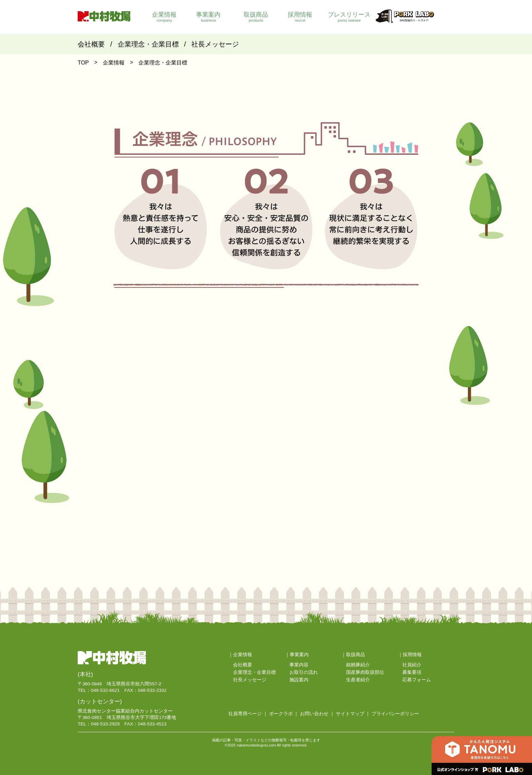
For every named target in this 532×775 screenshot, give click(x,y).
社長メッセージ (215, 44)
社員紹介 (412, 665)
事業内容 (299, 665)
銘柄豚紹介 (358, 665)
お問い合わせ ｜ (317, 714)
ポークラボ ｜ (284, 714)
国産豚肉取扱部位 (365, 672)
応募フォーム (417, 680)
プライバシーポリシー (395, 714)
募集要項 (412, 672)
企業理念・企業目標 (148, 44)
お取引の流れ (304, 672)
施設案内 (299, 680)
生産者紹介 (358, 680)
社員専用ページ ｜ (248, 714)
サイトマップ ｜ (353, 714)
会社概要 (91, 44)
